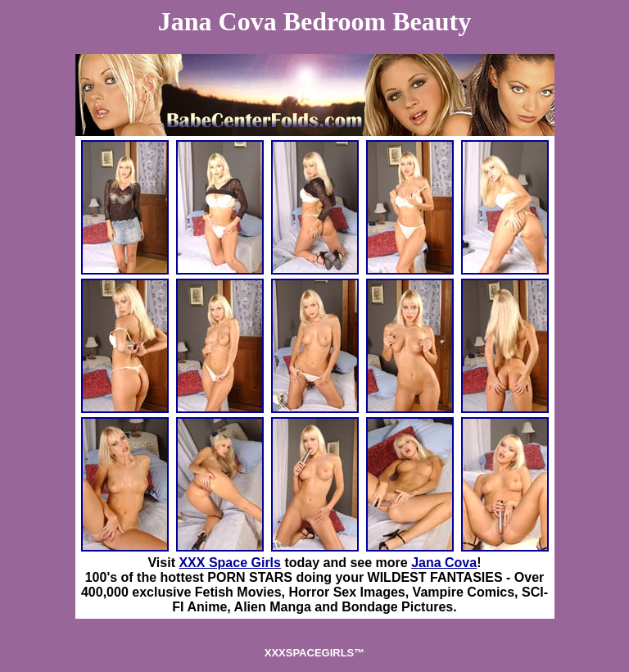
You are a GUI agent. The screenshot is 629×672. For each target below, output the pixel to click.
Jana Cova (444, 563)
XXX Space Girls (230, 563)
